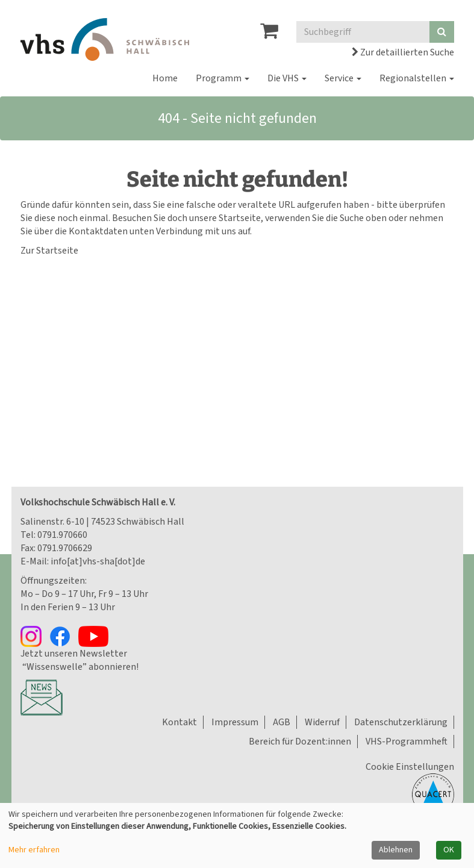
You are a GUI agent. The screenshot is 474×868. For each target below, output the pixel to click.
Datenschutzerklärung (401, 722)
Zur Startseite (49, 251)
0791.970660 (62, 535)
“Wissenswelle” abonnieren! (80, 667)
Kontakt (179, 722)
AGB (282, 722)
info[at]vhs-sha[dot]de (98, 561)
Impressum (235, 722)
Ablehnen (396, 850)
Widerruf (322, 722)
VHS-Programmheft (407, 742)
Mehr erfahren (34, 850)
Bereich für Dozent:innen (300, 742)
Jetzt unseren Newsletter (74, 654)
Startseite (240, 218)
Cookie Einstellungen (410, 767)
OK (449, 850)
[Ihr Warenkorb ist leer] (269, 34)
